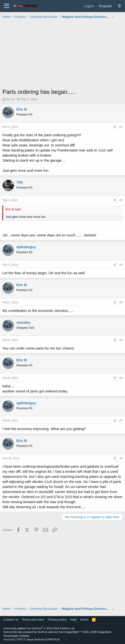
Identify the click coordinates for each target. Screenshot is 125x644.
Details (25, 636)
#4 (121, 302)
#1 (121, 127)
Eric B (10, 99)
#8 (121, 458)
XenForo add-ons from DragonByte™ (59, 632)
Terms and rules (33, 620)
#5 (121, 340)
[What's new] (119, 6)
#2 (121, 200)
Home (84, 620)
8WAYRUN (53, 639)
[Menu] (7, 6)
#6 (121, 378)
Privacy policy (57, 620)
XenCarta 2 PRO (13, 639)
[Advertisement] (64, 54)
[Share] (115, 127)
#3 (121, 265)
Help (74, 620)
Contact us (11, 620)
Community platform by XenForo (39, 628)
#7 (121, 421)
